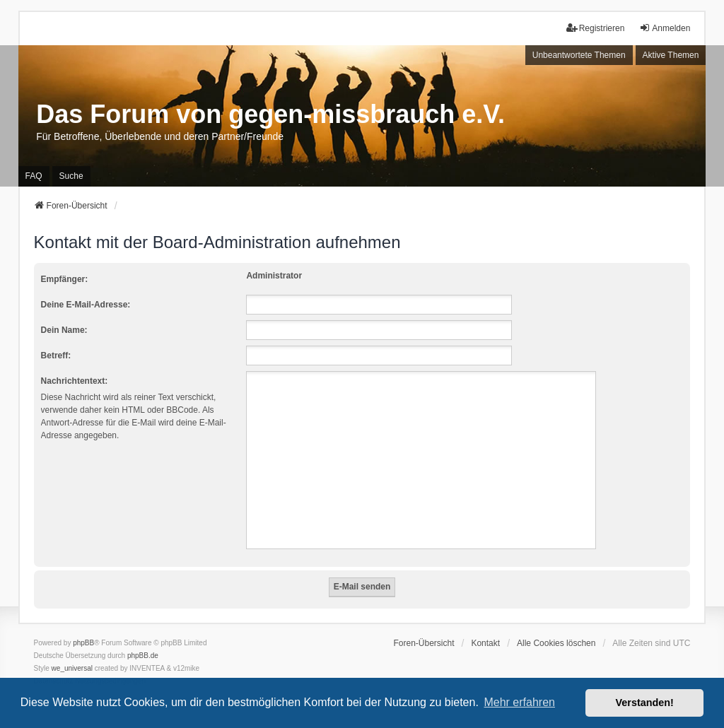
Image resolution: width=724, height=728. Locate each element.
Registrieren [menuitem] (596, 28)
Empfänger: (65, 279)
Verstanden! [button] (645, 703)
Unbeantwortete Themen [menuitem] (579, 55)
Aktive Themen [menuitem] (671, 55)
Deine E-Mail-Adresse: (86, 305)
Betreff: (56, 356)
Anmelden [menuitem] (665, 28)
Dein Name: (64, 330)
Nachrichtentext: (75, 381)
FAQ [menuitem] (34, 176)
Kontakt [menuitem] (485, 643)
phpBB (83, 643)
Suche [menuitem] (71, 176)
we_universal (72, 668)
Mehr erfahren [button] (519, 702)
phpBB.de (143, 656)
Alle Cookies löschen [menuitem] (556, 643)
